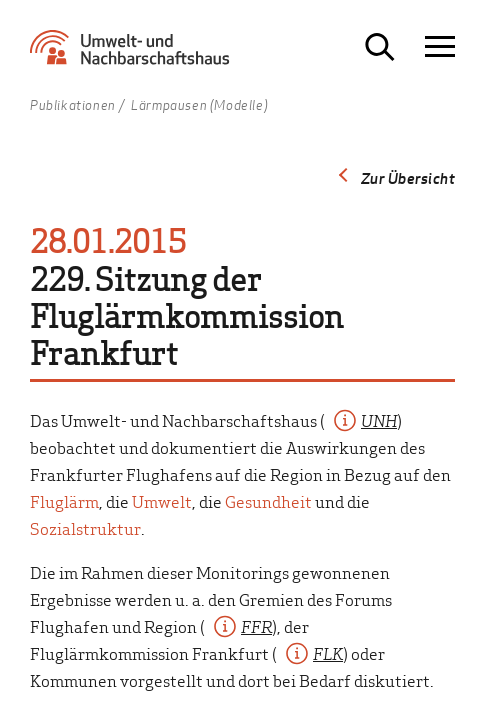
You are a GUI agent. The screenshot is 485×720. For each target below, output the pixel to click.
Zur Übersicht (408, 178)
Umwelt (162, 501)
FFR (256, 626)
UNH (379, 420)
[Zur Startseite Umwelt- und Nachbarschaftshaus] (135, 54)
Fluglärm (64, 501)
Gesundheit (268, 501)
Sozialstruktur (85, 528)
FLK (328, 653)
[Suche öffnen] (380, 47)
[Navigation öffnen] (440, 47)
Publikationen (73, 106)
